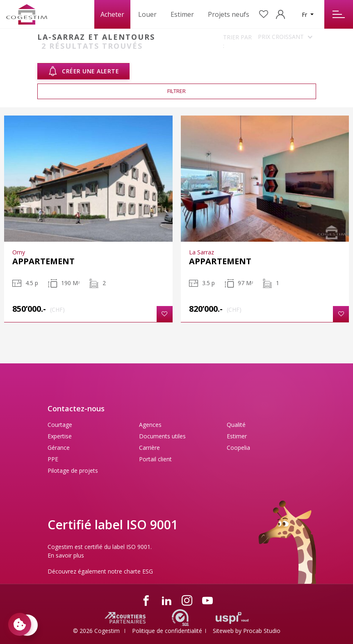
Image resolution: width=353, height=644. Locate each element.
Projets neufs (229, 14)
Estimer (182, 14)
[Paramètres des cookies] (20, 624)
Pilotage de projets (73, 471)
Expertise (60, 436)
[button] (165, 314)
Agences (150, 425)
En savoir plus (66, 555)
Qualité (236, 425)
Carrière (149, 448)
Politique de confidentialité (167, 631)
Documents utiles (162, 436)
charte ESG (138, 571)
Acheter (112, 14)
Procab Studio (262, 631)
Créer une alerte (84, 71)
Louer (147, 14)
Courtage (60, 425)
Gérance (59, 448)
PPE (53, 459)
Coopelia (238, 448)
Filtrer (176, 91)
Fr (305, 15)
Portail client (155, 459)
